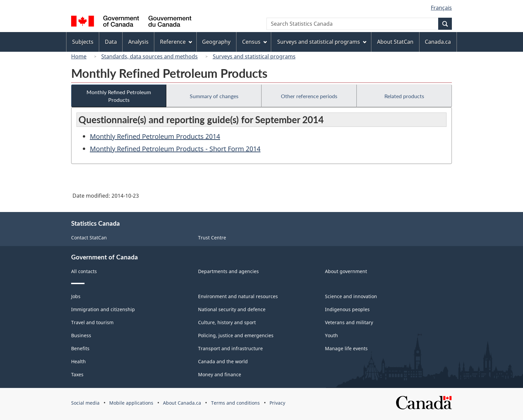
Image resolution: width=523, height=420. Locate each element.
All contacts (84, 271)
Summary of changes (214, 96)
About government (346, 271)
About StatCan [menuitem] (395, 42)
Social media (85, 403)
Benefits (80, 348)
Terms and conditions (235, 403)
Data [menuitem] (111, 42)
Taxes (77, 374)
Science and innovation (351, 296)
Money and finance (220, 374)
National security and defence (232, 309)
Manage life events (346, 348)
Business (81, 335)
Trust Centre (212, 238)
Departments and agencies (228, 271)
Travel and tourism (92, 322)
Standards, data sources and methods (149, 56)
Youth (331, 335)
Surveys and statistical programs (254, 56)
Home (79, 56)
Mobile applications (131, 403)
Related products (404, 96)
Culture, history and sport (227, 322)
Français (441, 8)
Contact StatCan (89, 238)
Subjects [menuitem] (83, 42)
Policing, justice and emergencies (236, 335)
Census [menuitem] (254, 42)
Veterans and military (349, 322)
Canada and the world (223, 361)
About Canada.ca (182, 403)
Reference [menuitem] (176, 42)
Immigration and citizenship (103, 309)
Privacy (277, 403)
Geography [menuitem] (216, 42)
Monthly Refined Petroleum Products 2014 (155, 136)
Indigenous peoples (347, 309)
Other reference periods (309, 96)
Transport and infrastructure (230, 348)
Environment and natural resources (238, 296)
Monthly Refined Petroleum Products (119, 96)
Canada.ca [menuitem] (438, 42)
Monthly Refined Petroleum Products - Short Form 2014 (175, 149)
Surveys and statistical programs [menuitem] (322, 42)
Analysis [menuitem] (138, 42)
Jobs (76, 296)
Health (78, 361)
